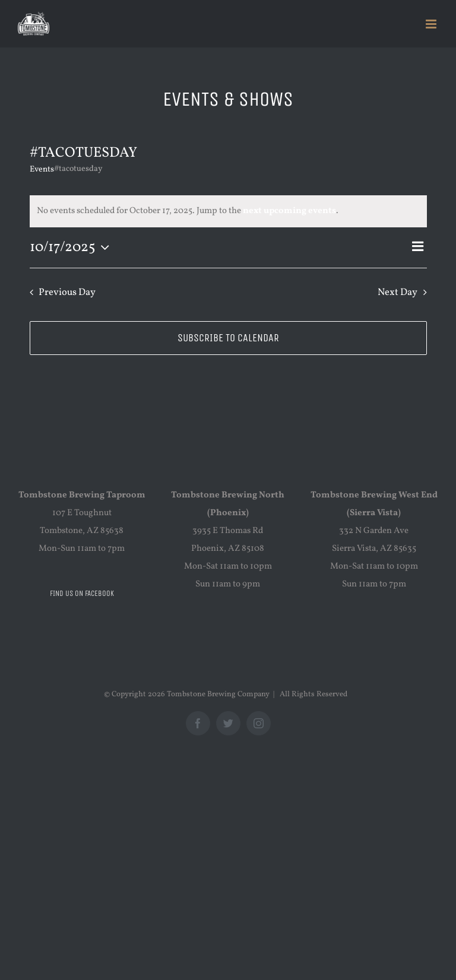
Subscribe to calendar (228, 338)
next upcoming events (289, 211)
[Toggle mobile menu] (432, 24)
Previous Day (67, 292)
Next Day (398, 292)
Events (42, 169)
